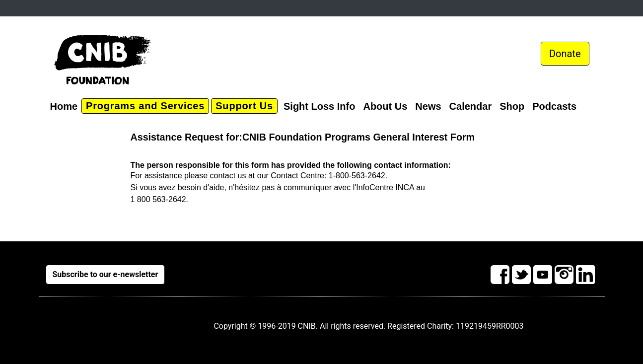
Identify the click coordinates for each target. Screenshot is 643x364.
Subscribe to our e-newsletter (106, 274)
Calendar (471, 106)
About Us (385, 106)
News (428, 106)
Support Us (244, 106)
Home (64, 106)
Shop (512, 106)
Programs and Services (145, 106)
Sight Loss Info (319, 106)
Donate (565, 54)
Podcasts (554, 106)
